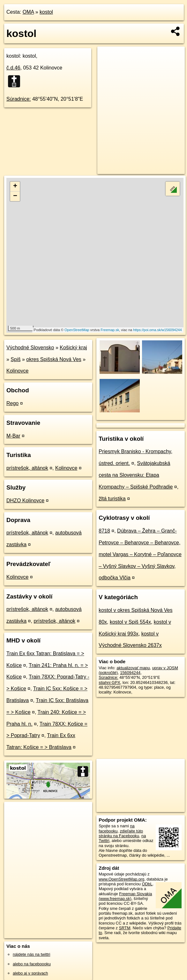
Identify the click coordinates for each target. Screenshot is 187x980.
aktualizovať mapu (133, 668)
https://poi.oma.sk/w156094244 (157, 330)
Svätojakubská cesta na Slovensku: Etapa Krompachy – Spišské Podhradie (136, 475)
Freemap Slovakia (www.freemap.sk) (125, 896)
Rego (12, 403)
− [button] (15, 196)
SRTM (125, 928)
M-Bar (13, 436)
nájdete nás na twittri (31, 954)
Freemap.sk (110, 330)
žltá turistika (112, 499)
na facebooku (116, 828)
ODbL (147, 884)
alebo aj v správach (30, 973)
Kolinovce (17, 371)
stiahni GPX (109, 682)
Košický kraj (73, 348)
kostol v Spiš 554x (130, 622)
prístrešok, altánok (27, 468)
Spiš (15, 359)
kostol (46, 12)
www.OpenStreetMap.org (121, 879)
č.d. (13, 68)
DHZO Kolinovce (25, 501)
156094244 (130, 673)
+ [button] (15, 186)
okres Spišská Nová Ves (54, 359)
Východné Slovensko (30, 348)
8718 (104, 531)
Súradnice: (19, 99)
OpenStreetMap (77, 330)
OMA (28, 12)
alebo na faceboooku (32, 964)
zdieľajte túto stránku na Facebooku (121, 833)
